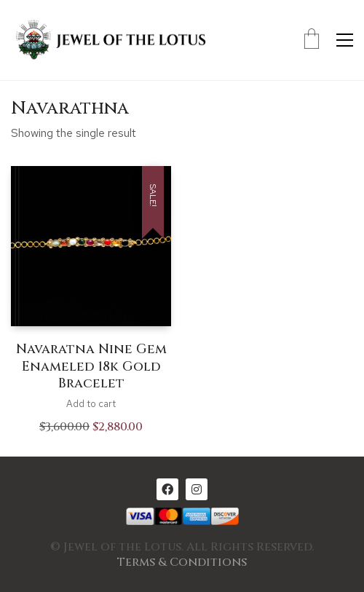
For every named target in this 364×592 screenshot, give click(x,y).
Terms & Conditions (182, 563)
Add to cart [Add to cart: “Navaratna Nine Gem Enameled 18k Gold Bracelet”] (91, 404)
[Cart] (312, 40)
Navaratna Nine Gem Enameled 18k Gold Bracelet (91, 366)
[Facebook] (167, 489)
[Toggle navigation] (345, 40)
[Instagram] (197, 489)
